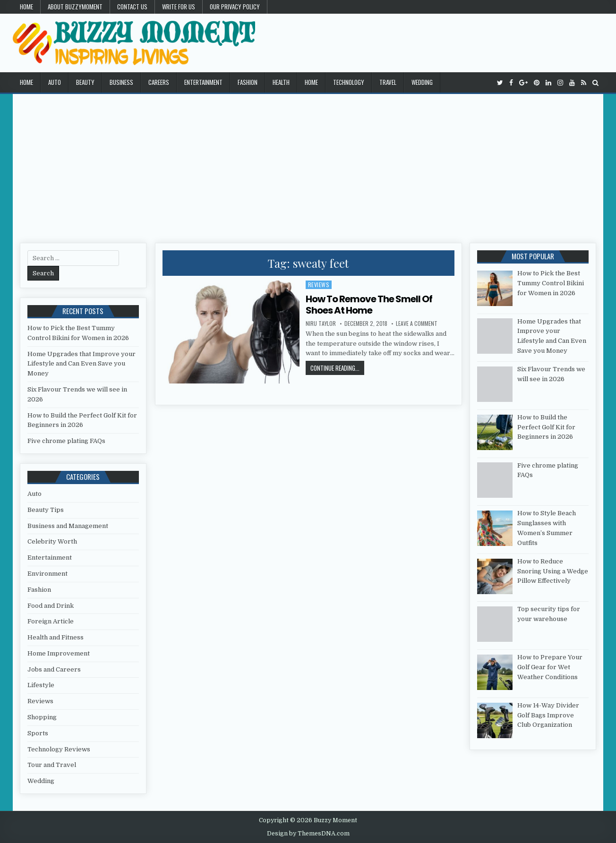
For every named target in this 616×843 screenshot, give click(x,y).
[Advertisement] (308, 165)
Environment (47, 574)
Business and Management (68, 526)
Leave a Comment (417, 324)
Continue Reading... (337, 368)
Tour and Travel (52, 765)
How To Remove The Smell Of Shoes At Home (369, 305)
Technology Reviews (59, 749)
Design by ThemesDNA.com (308, 834)
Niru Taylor (321, 324)
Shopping (42, 717)
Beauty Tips (46, 510)
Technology (349, 82)
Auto (55, 82)
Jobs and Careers (54, 669)
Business (121, 82)
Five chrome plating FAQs (66, 441)
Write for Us (179, 7)
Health (281, 82)
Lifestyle (41, 685)
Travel (388, 82)
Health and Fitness (56, 637)
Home (26, 7)
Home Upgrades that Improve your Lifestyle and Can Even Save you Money (81, 364)
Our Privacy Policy (235, 7)
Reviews (319, 285)
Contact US (132, 7)
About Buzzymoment (75, 7)
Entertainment (203, 82)
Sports (38, 733)
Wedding (422, 82)
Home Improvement (59, 653)
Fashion (248, 82)
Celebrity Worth (52, 541)
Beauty (85, 82)
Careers (159, 82)
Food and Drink (51, 606)
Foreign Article (51, 621)
